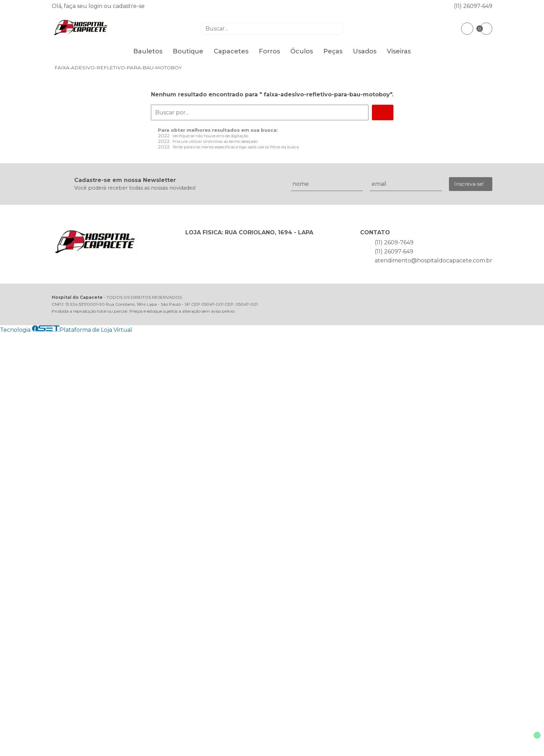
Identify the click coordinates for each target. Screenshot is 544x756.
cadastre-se (129, 6)
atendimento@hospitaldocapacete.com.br (433, 260)
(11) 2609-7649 (394, 242)
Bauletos (148, 51)
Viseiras (399, 51)
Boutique (188, 51)
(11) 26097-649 (473, 6)
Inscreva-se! (469, 184)
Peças (333, 51)
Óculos (302, 51)
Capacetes (231, 51)
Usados (365, 51)
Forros (269, 51)
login (96, 6)
